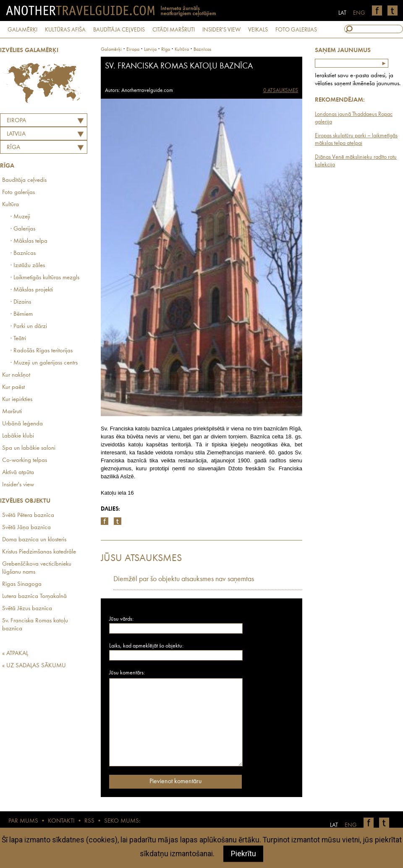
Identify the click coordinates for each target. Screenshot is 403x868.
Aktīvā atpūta (18, 473)
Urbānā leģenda (22, 424)
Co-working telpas (25, 460)
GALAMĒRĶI (22, 30)
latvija (150, 50)
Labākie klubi (18, 436)
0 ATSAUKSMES (281, 90)
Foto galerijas (18, 193)
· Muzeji (20, 217)
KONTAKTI (61, 821)
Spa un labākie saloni (29, 448)
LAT (342, 13)
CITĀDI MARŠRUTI (174, 30)
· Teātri (18, 339)
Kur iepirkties (17, 400)
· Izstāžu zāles (28, 266)
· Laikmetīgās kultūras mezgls (45, 278)
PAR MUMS (23, 821)
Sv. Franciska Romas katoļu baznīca (35, 625)
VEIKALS (258, 30)
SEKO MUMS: (122, 821)
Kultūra (10, 205)
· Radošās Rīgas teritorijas (42, 351)
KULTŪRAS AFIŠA (65, 30)
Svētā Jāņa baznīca (26, 528)
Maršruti (12, 412)
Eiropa (16, 121)
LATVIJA (16, 134)
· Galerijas (23, 229)
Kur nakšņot (16, 375)
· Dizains (21, 302)
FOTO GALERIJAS (296, 30)
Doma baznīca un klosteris (34, 540)
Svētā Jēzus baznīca (27, 609)
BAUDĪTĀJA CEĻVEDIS (119, 30)
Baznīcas (202, 50)
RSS (89, 821)
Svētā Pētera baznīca (28, 515)
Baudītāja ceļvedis (24, 180)
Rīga (13, 148)
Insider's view (18, 485)
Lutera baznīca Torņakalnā (34, 597)
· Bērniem (22, 314)
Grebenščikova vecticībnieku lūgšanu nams (37, 568)
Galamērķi (111, 50)
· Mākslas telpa (29, 241)
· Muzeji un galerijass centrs (44, 363)
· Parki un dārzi (29, 326)
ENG (359, 13)
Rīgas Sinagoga (22, 584)
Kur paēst (13, 387)
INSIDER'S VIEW (221, 30)
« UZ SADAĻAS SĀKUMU (34, 666)
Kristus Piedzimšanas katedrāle (39, 552)
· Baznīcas (23, 253)
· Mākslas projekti (32, 290)
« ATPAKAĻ (15, 654)
